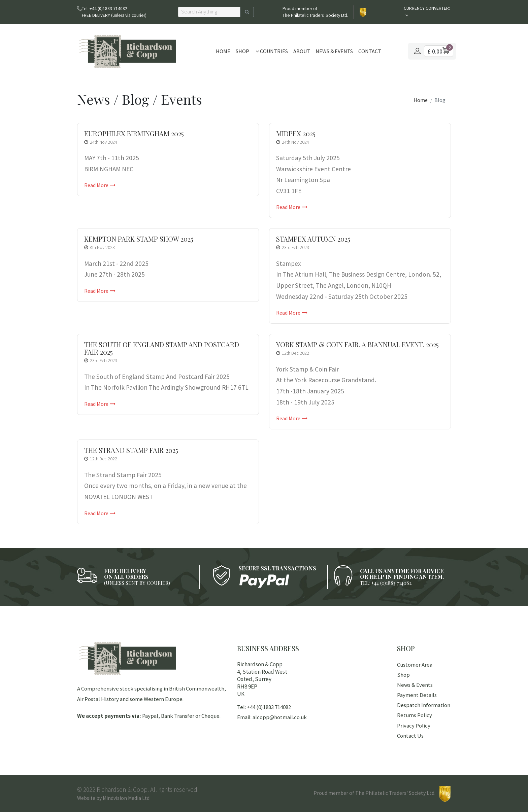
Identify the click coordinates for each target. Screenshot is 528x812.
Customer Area (415, 665)
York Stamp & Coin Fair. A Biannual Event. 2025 (357, 345)
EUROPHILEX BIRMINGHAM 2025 (134, 134)
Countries (272, 51)
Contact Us (410, 736)
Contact (370, 51)
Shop (242, 51)
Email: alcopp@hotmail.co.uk (272, 717)
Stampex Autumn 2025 (313, 239)
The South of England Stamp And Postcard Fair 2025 (162, 348)
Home (223, 51)
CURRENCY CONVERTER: (427, 8)
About (302, 51)
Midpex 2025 (296, 134)
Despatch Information (424, 705)
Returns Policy (415, 715)
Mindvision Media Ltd (126, 798)
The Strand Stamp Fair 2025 (131, 450)
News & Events (334, 51)
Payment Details (417, 695)
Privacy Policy (414, 726)
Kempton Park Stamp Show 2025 (139, 239)
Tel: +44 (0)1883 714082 (264, 707)
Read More (100, 185)
